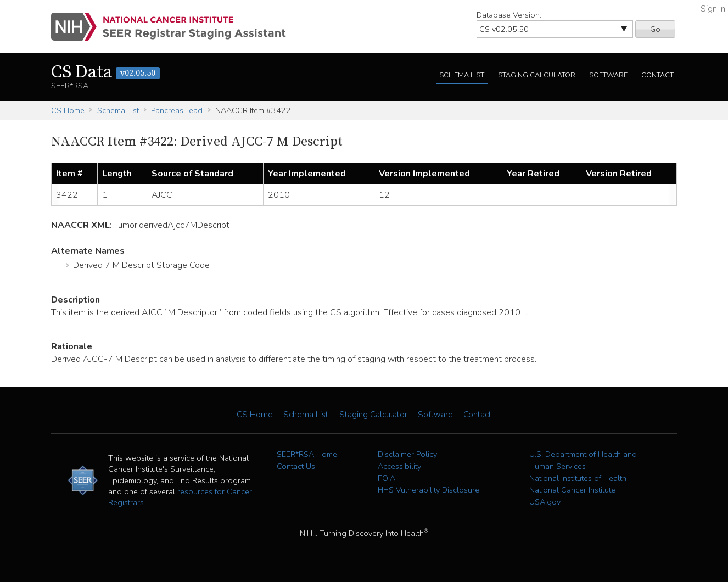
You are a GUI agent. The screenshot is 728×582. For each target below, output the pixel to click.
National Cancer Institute (572, 490)
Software (608, 75)
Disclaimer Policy (407, 454)
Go (655, 29)
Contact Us (296, 466)
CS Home (68, 110)
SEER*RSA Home (307, 454)
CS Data (105, 72)
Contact (657, 75)
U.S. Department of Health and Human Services (583, 460)
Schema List (462, 75)
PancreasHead (177, 110)
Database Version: (509, 15)
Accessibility (399, 466)
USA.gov (545, 502)
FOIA (387, 478)
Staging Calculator (537, 75)
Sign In (713, 9)
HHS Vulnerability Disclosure (429, 490)
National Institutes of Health (578, 478)
